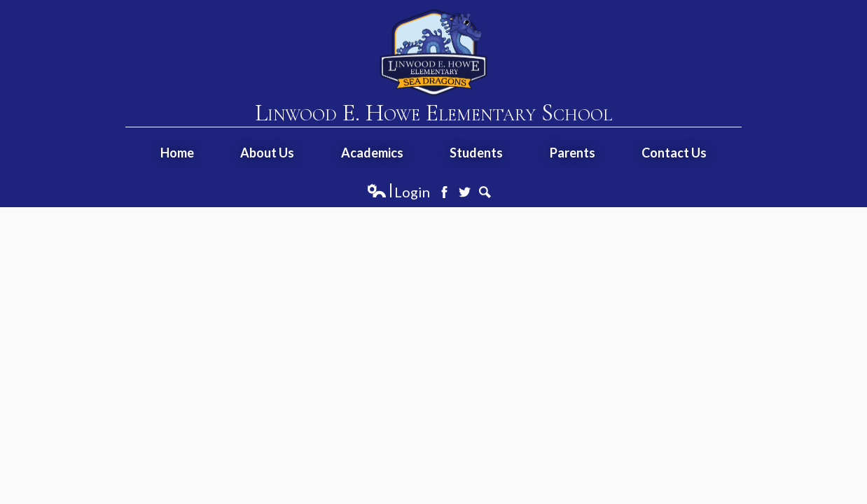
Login (398, 192)
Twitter (465, 192)
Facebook (444, 192)
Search (485, 192)
